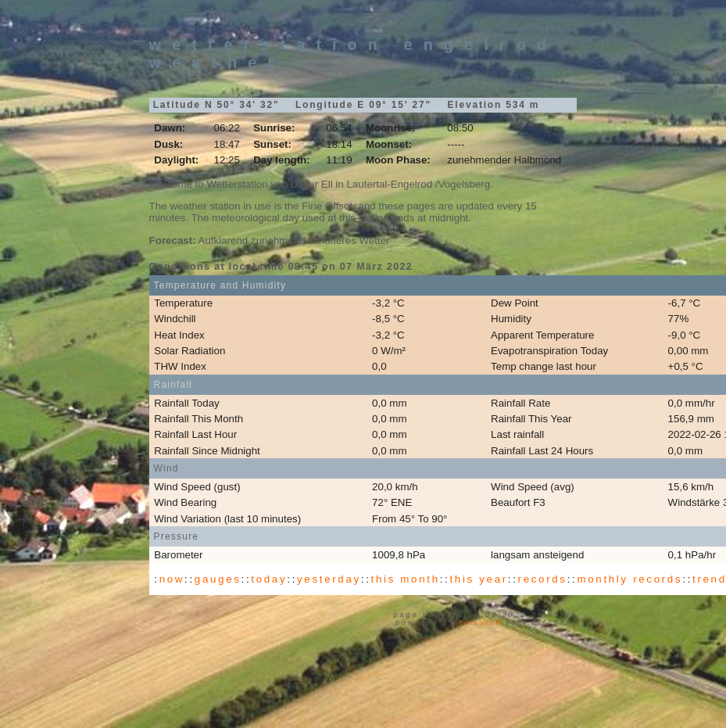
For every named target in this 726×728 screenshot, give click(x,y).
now (172, 579)
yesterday (329, 579)
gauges (218, 579)
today (269, 579)
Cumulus (480, 622)
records (543, 579)
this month (406, 579)
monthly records (629, 579)
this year (478, 579)
